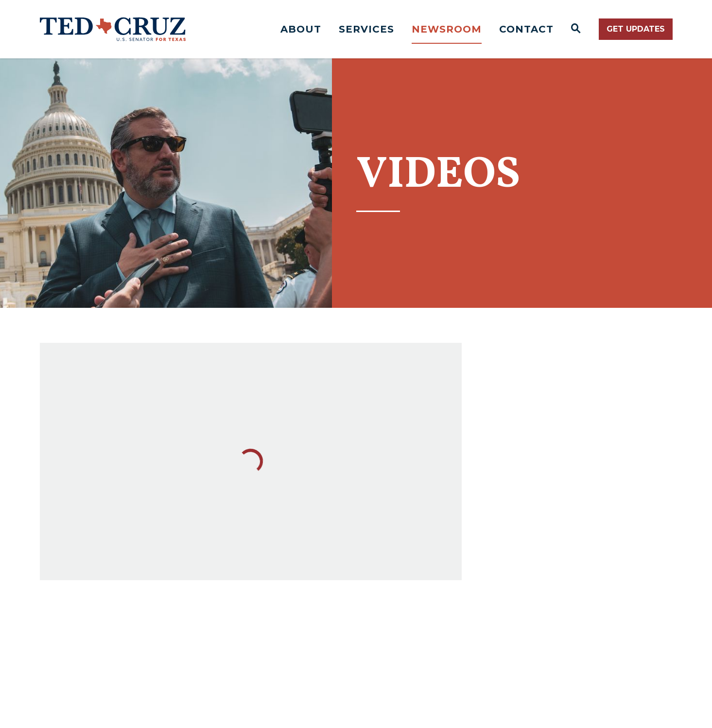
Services (366, 29)
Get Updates (636, 29)
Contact (526, 29)
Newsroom (447, 29)
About (301, 29)
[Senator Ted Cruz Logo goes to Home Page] (113, 29)
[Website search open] (576, 29)
